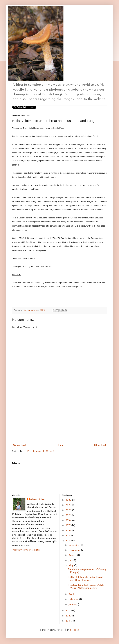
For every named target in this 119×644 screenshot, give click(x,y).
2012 (69, 616)
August (73, 555)
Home (60, 445)
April (72, 594)
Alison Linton (38, 499)
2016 (69, 531)
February (74, 599)
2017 (68, 525)
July (71, 560)
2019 (69, 515)
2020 (69, 510)
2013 (68, 611)
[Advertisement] (60, 420)
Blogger (74, 630)
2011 (68, 621)
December (74, 545)
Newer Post (19, 445)
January (73, 605)
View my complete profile (26, 550)
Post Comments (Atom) (41, 451)
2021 (69, 505)
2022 (69, 500)
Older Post (100, 445)
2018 (69, 520)
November (75, 550)
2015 (68, 536)
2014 (68, 541)
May (71, 566)
